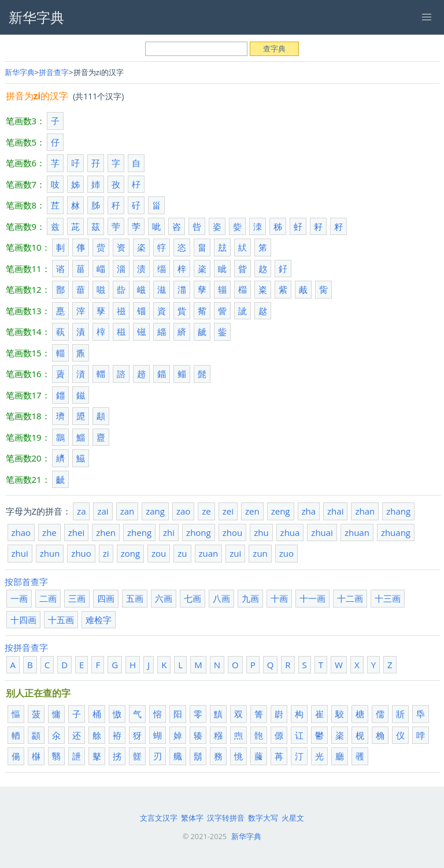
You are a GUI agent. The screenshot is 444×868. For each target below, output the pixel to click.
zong (130, 553)
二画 (48, 598)
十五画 (61, 620)
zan (127, 511)
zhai (335, 511)
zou (159, 553)
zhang (398, 511)
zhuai (322, 532)
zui (235, 553)
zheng (139, 532)
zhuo (81, 553)
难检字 (99, 620)
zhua (290, 532)
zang (155, 511)
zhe (49, 532)
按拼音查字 (26, 647)
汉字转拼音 (226, 818)
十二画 (350, 598)
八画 (221, 598)
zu (182, 553)
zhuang (396, 532)
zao (183, 511)
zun (260, 553)
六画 (164, 598)
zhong (199, 532)
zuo (286, 553)
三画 (77, 598)
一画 (19, 598)
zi (106, 553)
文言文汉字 (159, 818)
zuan (209, 553)
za (81, 511)
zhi (169, 532)
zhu (261, 532)
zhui (20, 553)
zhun (50, 553)
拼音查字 (54, 72)
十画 (279, 598)
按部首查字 (26, 582)
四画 (106, 598)
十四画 (23, 620)
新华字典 (20, 72)
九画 (250, 598)
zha (309, 511)
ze (206, 511)
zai (103, 511)
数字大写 (263, 818)
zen (252, 511)
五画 (135, 598)
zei (228, 511)
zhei (76, 532)
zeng (281, 511)
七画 (193, 598)
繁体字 (192, 818)
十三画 (388, 598)
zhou (232, 532)
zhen (106, 532)
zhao (21, 532)
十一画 (312, 598)
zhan (365, 511)
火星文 (293, 818)
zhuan (357, 532)
